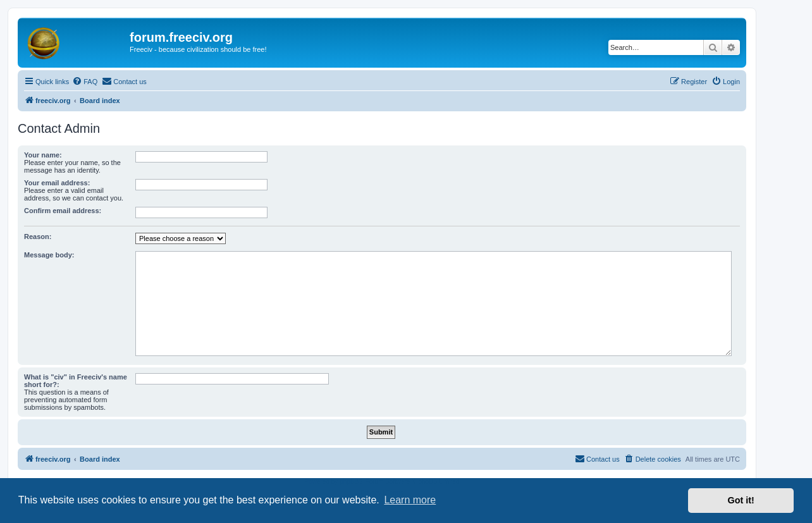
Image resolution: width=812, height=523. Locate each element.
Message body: (49, 255)
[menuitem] (85, 82)
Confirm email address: (63, 211)
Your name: (43, 155)
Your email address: (57, 183)
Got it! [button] (741, 500)
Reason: (38, 237)
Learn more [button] (410, 500)
